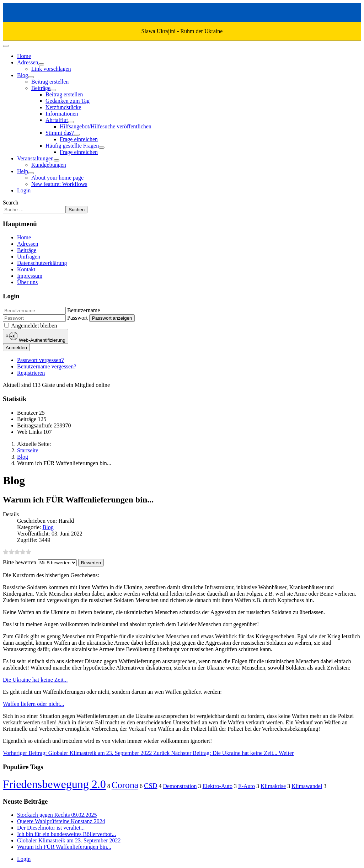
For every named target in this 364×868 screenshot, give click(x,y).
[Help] (31, 173)
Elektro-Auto (218, 786)
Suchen (77, 210)
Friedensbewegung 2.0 (54, 784)
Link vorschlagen (51, 69)
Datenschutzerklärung (42, 263)
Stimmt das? (60, 133)
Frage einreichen (79, 139)
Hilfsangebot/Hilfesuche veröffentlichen (106, 126)
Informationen (62, 114)
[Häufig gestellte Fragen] (102, 148)
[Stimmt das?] (77, 135)
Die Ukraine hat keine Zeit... (35, 680)
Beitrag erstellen (50, 82)
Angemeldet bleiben (34, 326)
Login (24, 190)
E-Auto (247, 786)
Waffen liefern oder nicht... (34, 704)
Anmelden (16, 348)
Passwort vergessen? (41, 360)
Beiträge (41, 88)
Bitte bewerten (20, 562)
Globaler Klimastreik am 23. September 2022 (69, 840)
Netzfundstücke (63, 107)
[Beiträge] (53, 90)
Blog (23, 75)
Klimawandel (307, 786)
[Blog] (31, 77)
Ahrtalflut (57, 120)
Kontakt (26, 269)
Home (24, 56)
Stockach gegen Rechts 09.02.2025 (57, 815)
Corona (125, 785)
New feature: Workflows (59, 184)
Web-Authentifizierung (36, 336)
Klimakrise (273, 786)
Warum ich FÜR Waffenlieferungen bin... (64, 847)
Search (11, 203)
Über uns (27, 282)
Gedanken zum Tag (68, 101)
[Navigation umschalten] (6, 46)
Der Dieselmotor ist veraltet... (51, 828)
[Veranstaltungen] (57, 160)
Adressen (28, 62)
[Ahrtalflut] (71, 122)
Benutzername (84, 310)
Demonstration (180, 786)
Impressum (30, 276)
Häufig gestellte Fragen (72, 146)
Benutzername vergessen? (47, 366)
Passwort (77, 318)
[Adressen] (41, 64)
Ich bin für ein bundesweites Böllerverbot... (66, 834)
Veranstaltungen (35, 158)
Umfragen (29, 257)
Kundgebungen (49, 165)
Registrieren (31, 373)
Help (23, 171)
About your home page (57, 178)
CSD (151, 786)
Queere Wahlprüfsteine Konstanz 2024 (61, 821)
